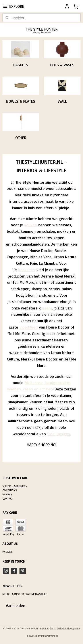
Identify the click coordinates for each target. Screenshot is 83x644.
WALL (62, 101)
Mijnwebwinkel (49, 636)
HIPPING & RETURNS (15, 486)
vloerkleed (29, 327)
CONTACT (8, 499)
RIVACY (8, 494)
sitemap (45, 628)
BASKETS (21, 65)
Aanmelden (16, 605)
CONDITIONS (10, 490)
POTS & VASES (62, 65)
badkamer (27, 270)
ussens (47, 308)
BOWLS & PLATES (21, 101)
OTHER (21, 138)
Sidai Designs (59, 434)
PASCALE (8, 552)
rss (53, 628)
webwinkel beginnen (68, 628)
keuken (31, 225)
